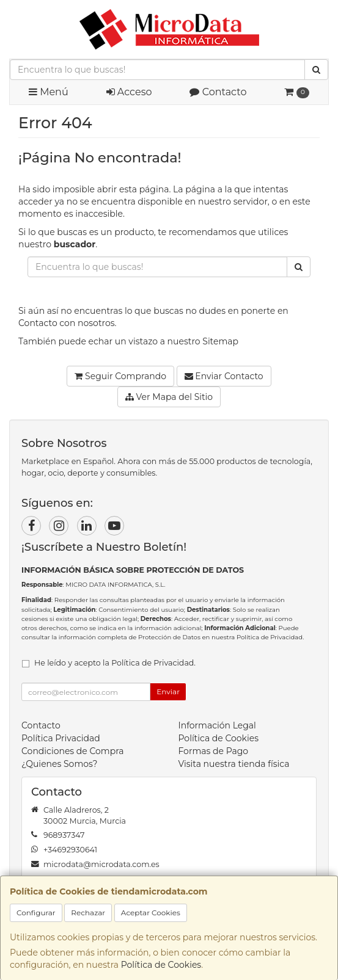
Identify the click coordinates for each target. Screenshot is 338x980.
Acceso (129, 92)
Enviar (168, 691)
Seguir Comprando (120, 376)
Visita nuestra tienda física (234, 764)
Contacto (218, 92)
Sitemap (220, 341)
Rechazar (88, 913)
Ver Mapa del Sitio (169, 397)
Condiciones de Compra (73, 751)
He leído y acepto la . (115, 663)
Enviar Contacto (224, 376)
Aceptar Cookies (151, 913)
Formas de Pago (214, 751)
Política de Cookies (161, 965)
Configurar (36, 913)
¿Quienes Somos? (60, 764)
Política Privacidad (61, 738)
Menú (49, 92)
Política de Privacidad (270, 637)
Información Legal (217, 725)
